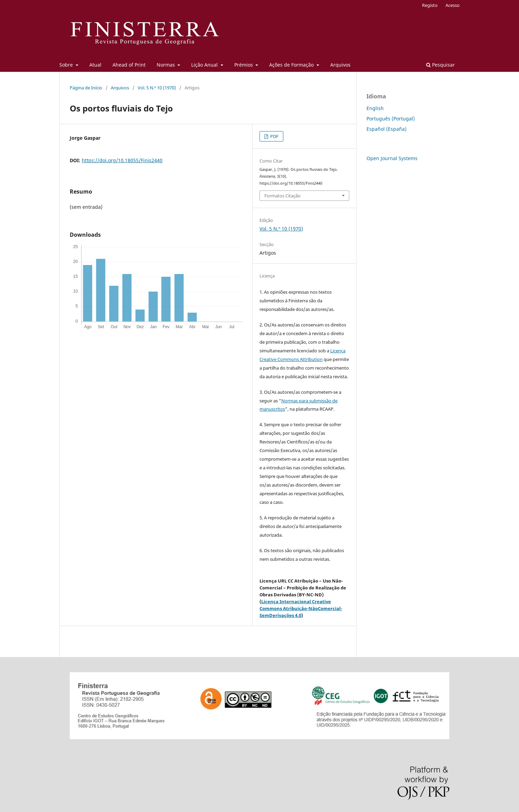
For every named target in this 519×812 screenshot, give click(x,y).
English (375, 108)
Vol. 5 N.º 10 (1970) (157, 88)
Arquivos (340, 65)
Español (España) (386, 129)
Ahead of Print (129, 65)
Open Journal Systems (392, 158)
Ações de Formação (292, 65)
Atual (95, 65)
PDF (274, 136)
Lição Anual (205, 65)
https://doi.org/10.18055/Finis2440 (122, 160)
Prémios (244, 65)
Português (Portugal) (391, 119)
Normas (167, 65)
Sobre (67, 65)
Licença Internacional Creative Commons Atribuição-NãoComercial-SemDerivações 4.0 (301, 608)
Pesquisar (440, 65)
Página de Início (86, 88)
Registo (430, 5)
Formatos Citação (282, 196)
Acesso (453, 5)
